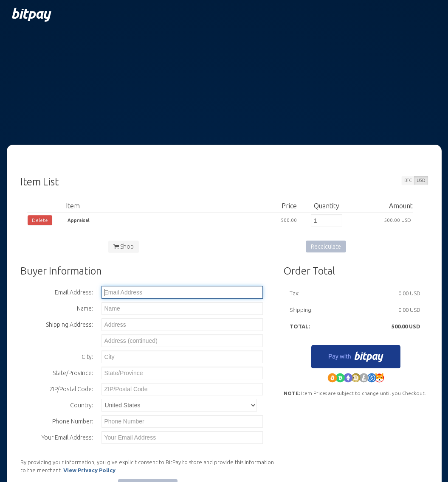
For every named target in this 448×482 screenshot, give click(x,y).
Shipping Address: (69, 325)
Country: (82, 405)
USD (421, 180)
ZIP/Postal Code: (71, 389)
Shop (124, 247)
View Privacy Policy (89, 470)
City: (87, 357)
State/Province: (73, 373)
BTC (408, 180)
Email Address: (74, 292)
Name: (85, 308)
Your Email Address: (67, 437)
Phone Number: (73, 421)
